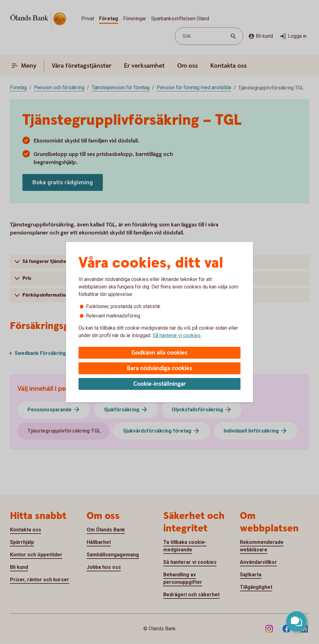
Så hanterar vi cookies (177, 335)
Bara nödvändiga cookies (159, 368)
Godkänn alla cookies (159, 353)
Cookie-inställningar (160, 384)
